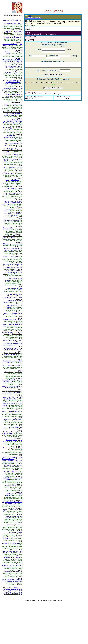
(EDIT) (29, 16)
